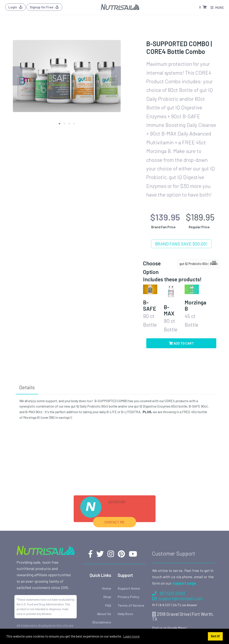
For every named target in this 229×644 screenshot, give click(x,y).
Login (16, 7)
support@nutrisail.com (177, 598)
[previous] (18, 76)
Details (27, 387)
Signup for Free (44, 7)
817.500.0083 (169, 593)
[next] (116, 76)
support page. (185, 583)
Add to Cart (181, 343)
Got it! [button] (215, 636)
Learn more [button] (131, 636)
